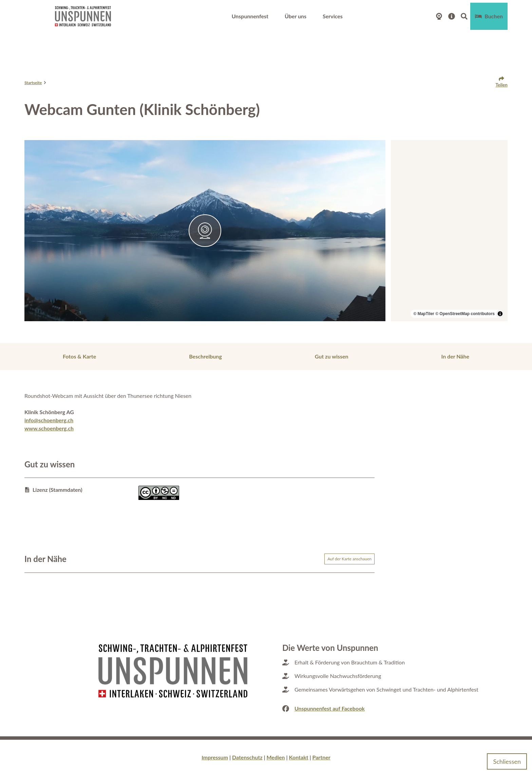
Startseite (33, 83)
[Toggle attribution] (500, 314)
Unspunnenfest (250, 13)
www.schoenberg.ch (49, 428)
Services (333, 13)
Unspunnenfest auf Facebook (330, 708)
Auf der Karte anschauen (349, 559)
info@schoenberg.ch (49, 420)
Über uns (296, 13)
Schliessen (507, 760)
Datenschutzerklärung (32, 761)
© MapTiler (424, 314)
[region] (449, 231)
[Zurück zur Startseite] (83, 14)
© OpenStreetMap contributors (465, 314)
